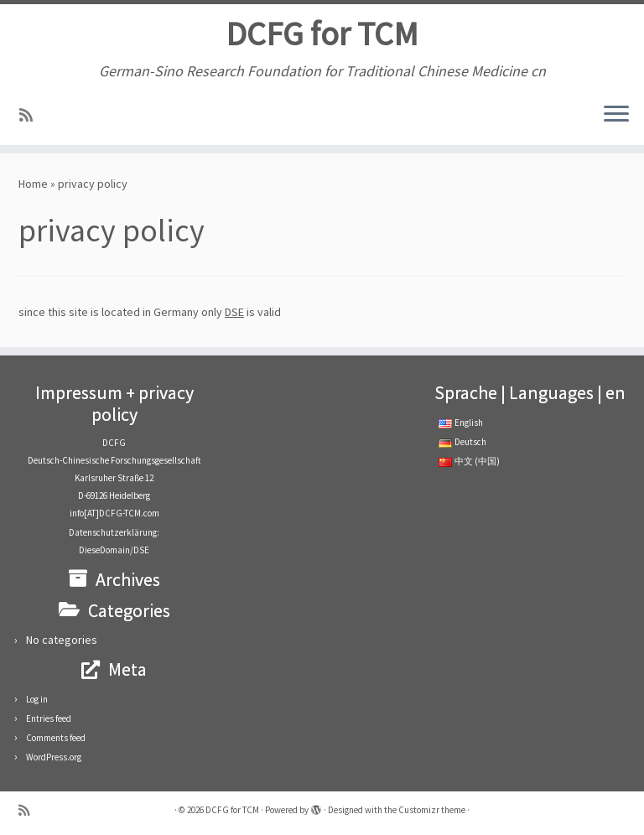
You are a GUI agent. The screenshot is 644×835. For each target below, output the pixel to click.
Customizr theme (432, 810)
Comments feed (56, 738)
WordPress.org (54, 757)
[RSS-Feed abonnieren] (31, 115)
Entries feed (49, 718)
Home (33, 184)
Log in (37, 699)
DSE (234, 312)
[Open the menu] (616, 115)
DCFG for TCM (322, 34)
